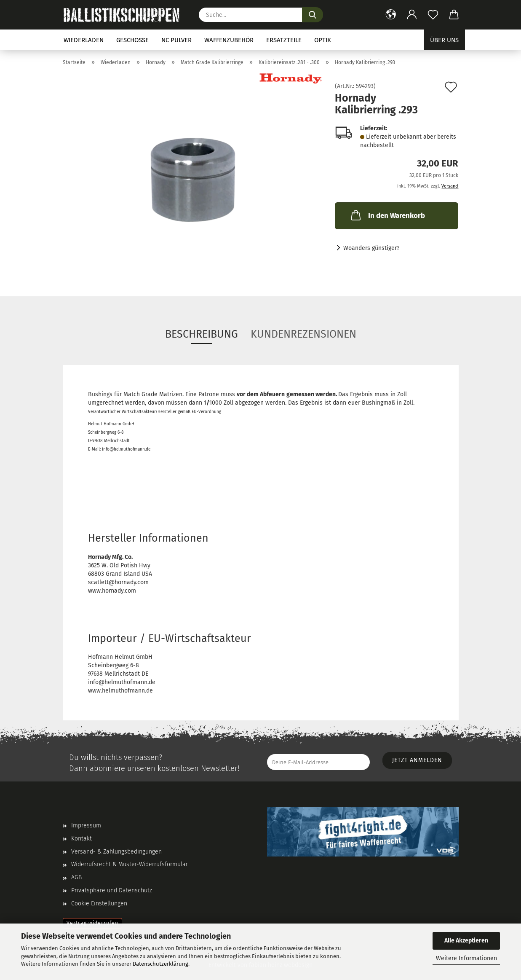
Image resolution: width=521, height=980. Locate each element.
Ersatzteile (284, 40)
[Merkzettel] (433, 15)
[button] (391, 15)
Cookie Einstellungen (99, 903)
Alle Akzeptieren (466, 941)
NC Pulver (176, 40)
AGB (76, 877)
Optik (323, 40)
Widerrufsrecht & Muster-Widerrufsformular (130, 864)
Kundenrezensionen (303, 334)
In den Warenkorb (387, 215)
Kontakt (81, 839)
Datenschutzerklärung (160, 964)
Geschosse (132, 40)
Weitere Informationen (466, 958)
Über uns (444, 40)
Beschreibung (202, 334)
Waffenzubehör (229, 40)
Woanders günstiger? (371, 248)
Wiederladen (84, 40)
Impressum (86, 826)
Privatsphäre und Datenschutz (112, 890)
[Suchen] (313, 15)
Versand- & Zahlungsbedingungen (116, 852)
